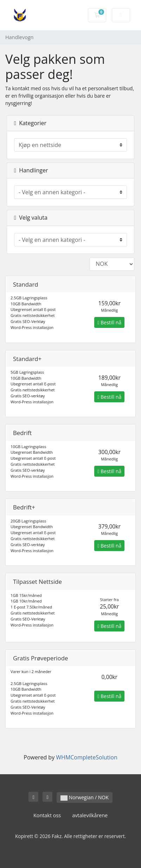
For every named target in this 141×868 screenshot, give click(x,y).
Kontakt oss (47, 815)
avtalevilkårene (90, 815)
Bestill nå (109, 322)
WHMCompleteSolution (86, 757)
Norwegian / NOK (85, 797)
